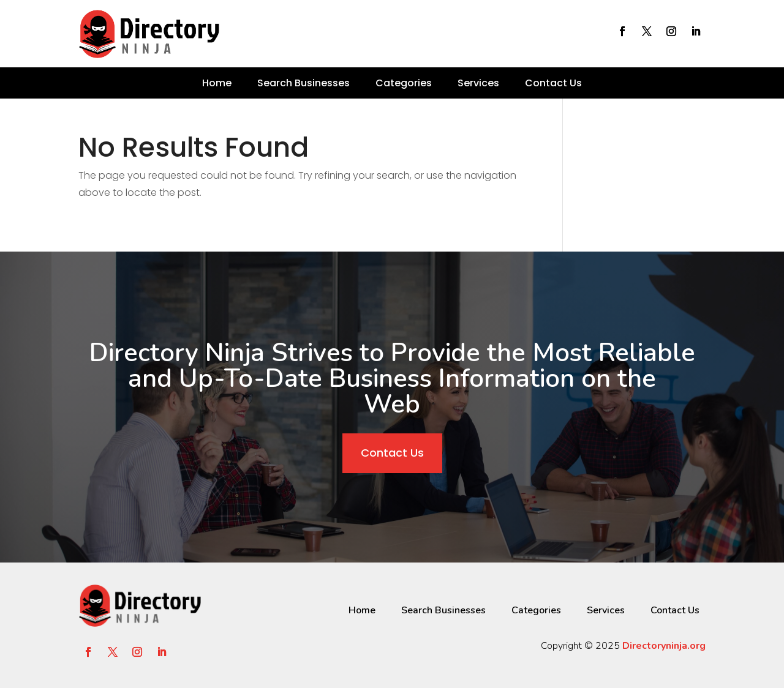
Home (217, 83)
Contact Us (553, 83)
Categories (404, 83)
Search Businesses (303, 83)
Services (478, 83)
